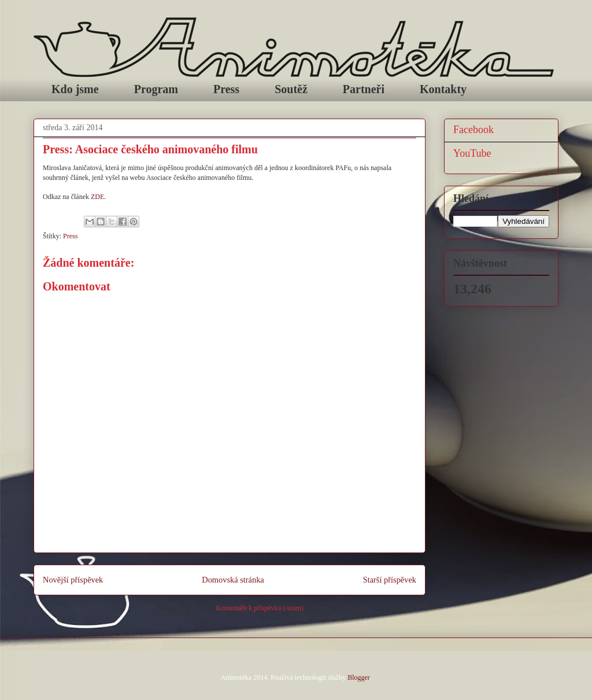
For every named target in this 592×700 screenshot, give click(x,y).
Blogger (358, 677)
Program (156, 89)
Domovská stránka (233, 580)
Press (226, 89)
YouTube (472, 153)
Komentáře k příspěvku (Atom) (260, 608)
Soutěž (291, 89)
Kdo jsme (75, 89)
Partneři (364, 89)
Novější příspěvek (73, 580)
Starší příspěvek (390, 580)
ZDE (97, 197)
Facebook (473, 130)
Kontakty (443, 89)
